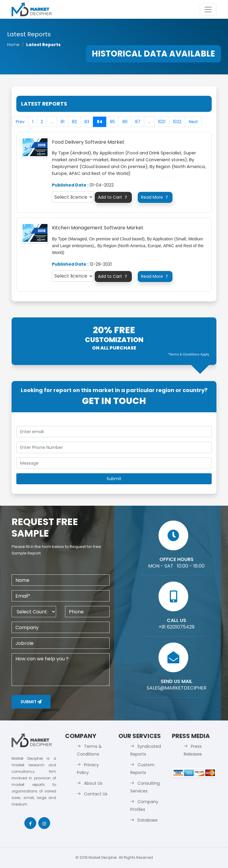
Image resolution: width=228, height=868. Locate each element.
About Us (93, 783)
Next (193, 122)
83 (87, 122)
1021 (162, 122)
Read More (155, 197)
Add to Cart (113, 197)
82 (74, 122)
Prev (20, 122)
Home (13, 45)
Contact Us (96, 794)
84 (100, 122)
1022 (177, 122)
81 (62, 122)
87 (138, 122)
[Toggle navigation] (208, 10)
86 (125, 122)
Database (148, 820)
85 (112, 122)
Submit (31, 702)
